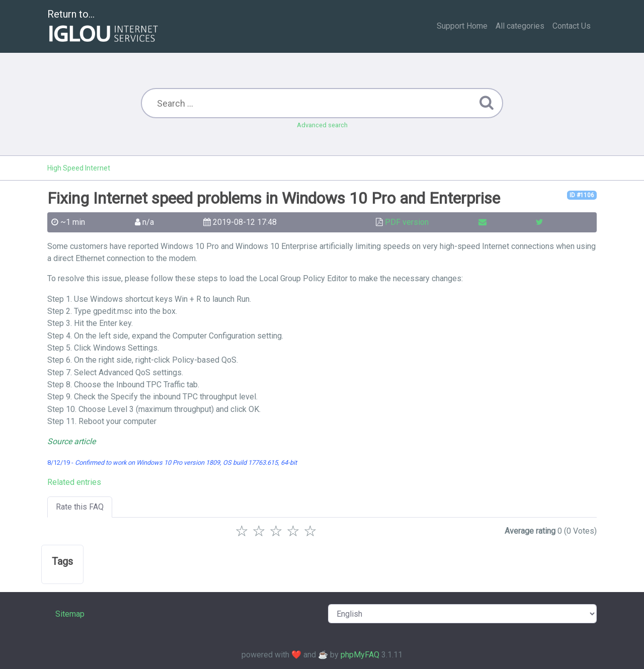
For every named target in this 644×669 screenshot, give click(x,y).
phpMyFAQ (360, 655)
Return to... (104, 27)
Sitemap (70, 614)
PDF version (407, 222)
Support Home (462, 26)
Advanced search (322, 125)
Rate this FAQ (80, 507)
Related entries (74, 482)
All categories (520, 26)
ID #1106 (582, 195)
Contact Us (572, 26)
